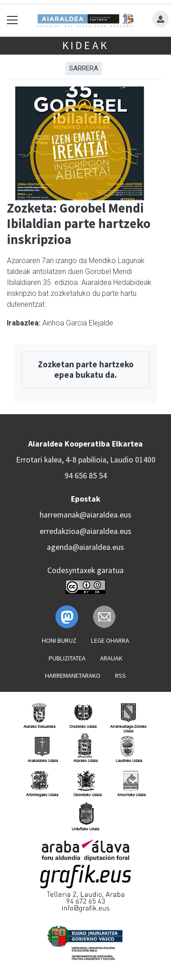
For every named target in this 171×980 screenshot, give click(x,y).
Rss (121, 675)
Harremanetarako (73, 675)
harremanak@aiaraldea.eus (85, 515)
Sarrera (84, 68)
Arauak (111, 658)
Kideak (86, 45)
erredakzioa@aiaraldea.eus (85, 531)
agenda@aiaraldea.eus (85, 547)
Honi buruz (59, 640)
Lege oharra (110, 640)
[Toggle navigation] (13, 20)
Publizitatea (67, 658)
